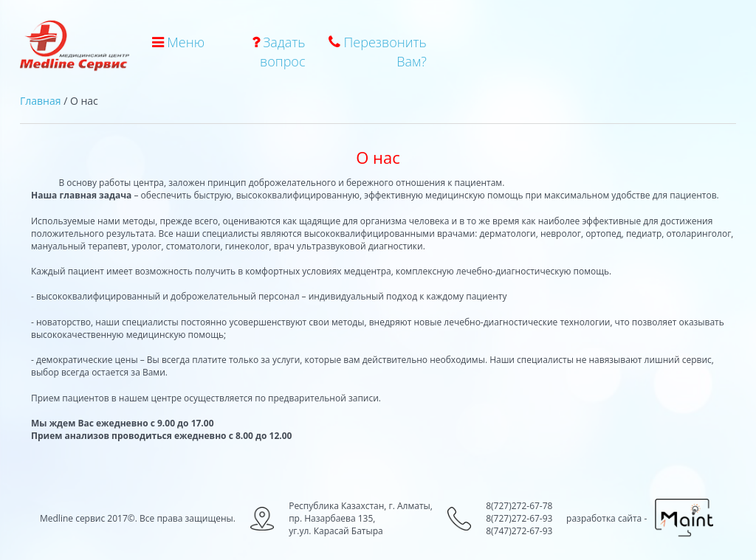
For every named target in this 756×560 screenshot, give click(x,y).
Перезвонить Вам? (378, 52)
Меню (178, 42)
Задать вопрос (279, 52)
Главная (41, 101)
